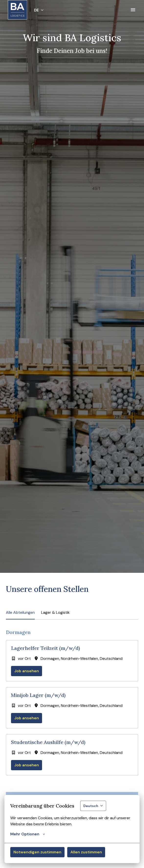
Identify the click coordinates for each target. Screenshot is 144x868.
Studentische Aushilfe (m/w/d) (48, 742)
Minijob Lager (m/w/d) (38, 695)
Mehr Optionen (28, 834)
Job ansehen (27, 671)
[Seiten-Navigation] (133, 10)
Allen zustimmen (86, 852)
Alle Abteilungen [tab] (20, 612)
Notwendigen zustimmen (37, 852)
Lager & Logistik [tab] (55, 612)
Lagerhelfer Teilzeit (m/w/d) (45, 648)
